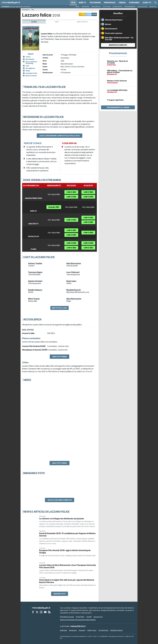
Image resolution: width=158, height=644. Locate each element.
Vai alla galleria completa (60, 500)
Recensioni (85, 7)
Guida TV (147, 3)
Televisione (95, 3)
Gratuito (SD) (54, 207)
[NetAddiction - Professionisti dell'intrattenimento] (78, 626)
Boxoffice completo (118, 45)
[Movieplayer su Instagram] (41, 612)
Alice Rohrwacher (67, 64)
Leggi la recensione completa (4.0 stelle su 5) (60, 136)
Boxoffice (153, 7)
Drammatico (65, 58)
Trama (28, 57)
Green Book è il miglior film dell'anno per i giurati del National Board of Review (67, 581)
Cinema (122, 3)
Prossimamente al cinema (118, 107)
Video (57, 22)
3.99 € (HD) (71, 197)
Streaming (134, 3)
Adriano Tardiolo (35, 263)
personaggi (110, 3)
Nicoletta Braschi (73, 290)
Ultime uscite (117, 7)
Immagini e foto (31, 73)
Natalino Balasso (35, 290)
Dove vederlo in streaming (31, 62)
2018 (62, 61)
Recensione (30, 59)
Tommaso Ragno (35, 272)
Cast (27, 66)
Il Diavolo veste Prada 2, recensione (20, 7)
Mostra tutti (60, 594)
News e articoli (31, 76)
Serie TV (82, 3)
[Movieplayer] (41, 608)
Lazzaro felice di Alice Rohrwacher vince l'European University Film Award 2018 (68, 566)
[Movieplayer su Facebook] (33, 612)
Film (73, 3)
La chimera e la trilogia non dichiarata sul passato (62, 519)
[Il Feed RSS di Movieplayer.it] (49, 612)
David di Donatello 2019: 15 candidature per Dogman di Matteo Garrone (67, 535)
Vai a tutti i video (60, 463)
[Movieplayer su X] (37, 612)
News (77, 7)
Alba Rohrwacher (74, 263)
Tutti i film (106, 7)
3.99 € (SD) (88, 192)
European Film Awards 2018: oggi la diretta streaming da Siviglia (65, 551)
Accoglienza (30, 68)
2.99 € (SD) (71, 192)
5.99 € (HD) (88, 233)
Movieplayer (26, 10)
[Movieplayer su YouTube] (45, 612)
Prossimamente (130, 7)
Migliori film (96, 7)
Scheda (34, 22)
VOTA (94, 14)
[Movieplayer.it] (11, 3)
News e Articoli (82, 22)
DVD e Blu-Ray (142, 7)
